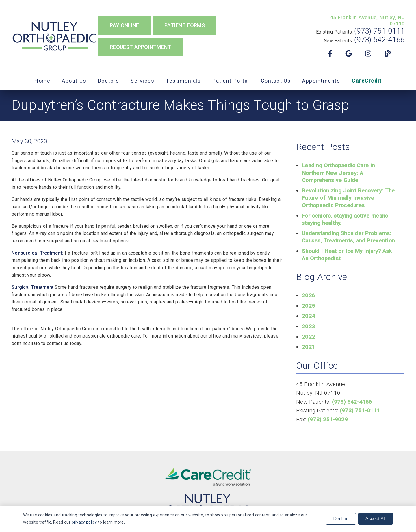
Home (42, 81)
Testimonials (183, 81)
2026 (308, 295)
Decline (341, 519)
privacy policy (84, 522)
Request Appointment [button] (140, 47)
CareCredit (367, 81)
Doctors (109, 81)
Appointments (321, 81)
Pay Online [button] (124, 25)
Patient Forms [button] (185, 25)
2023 (308, 326)
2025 (308, 306)
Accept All (376, 519)
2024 (308, 316)
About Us (74, 81)
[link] (55, 36)
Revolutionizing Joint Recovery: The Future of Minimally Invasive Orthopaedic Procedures (348, 198)
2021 (308, 347)
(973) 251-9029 (328, 419)
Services (142, 81)
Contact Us (276, 81)
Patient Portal (231, 81)
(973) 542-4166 (379, 40)
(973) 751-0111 (379, 31)
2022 (308, 337)
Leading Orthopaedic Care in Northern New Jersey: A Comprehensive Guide (338, 173)
